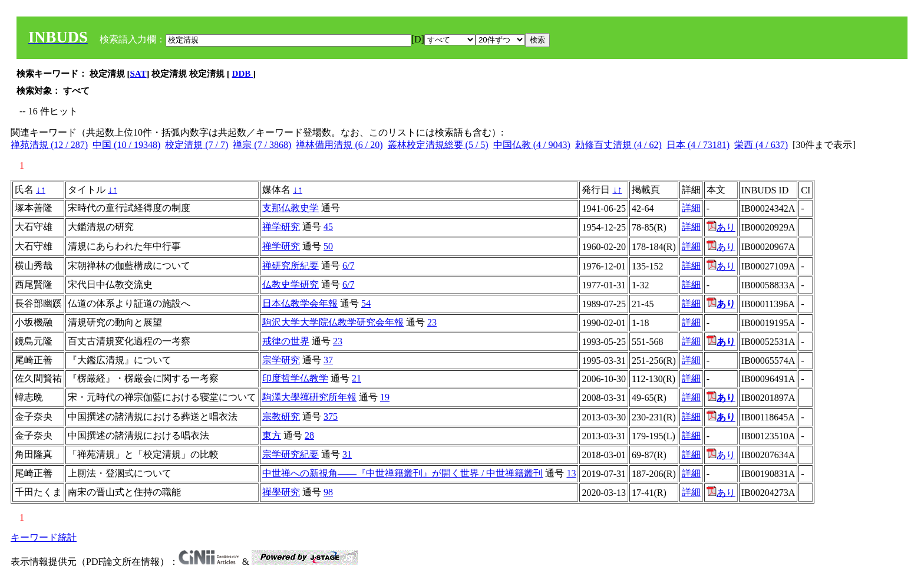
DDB (242, 74)
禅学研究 (281, 227)
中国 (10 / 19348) (126, 145)
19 (385, 397)
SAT (138, 74)
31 (347, 454)
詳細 (691, 208)
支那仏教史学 (291, 208)
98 (328, 492)
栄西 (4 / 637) (761, 145)
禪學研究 (281, 492)
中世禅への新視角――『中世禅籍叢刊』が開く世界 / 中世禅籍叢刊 (402, 473)
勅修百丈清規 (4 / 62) (618, 145)
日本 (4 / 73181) (698, 145)
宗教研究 (281, 417)
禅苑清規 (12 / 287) (49, 145)
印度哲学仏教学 (295, 378)
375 (331, 417)
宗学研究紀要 (291, 454)
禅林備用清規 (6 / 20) (339, 145)
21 (357, 378)
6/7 (348, 266)
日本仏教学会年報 (300, 303)
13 (571, 473)
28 (309, 435)
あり (721, 227)
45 (328, 227)
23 (432, 322)
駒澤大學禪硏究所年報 (309, 397)
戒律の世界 (286, 341)
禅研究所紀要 (291, 266)
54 (366, 303)
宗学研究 (281, 360)
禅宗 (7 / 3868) (262, 145)
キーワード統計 (44, 537)
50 (328, 246)
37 (328, 360)
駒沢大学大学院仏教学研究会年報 (333, 322)
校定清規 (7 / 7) (197, 145)
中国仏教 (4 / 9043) (532, 145)
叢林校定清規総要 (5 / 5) (438, 145)
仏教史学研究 (291, 284)
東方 (272, 435)
